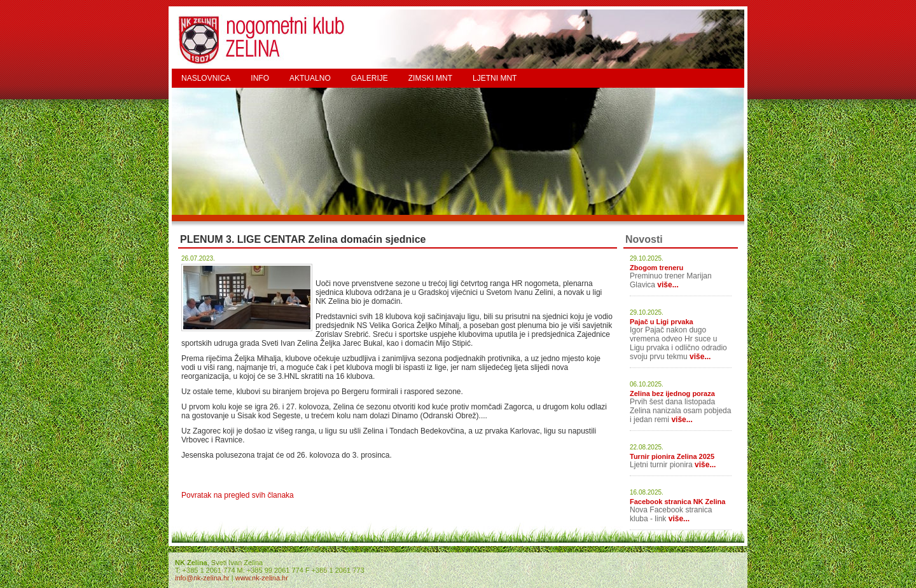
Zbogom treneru (656, 268)
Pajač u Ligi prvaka (662, 322)
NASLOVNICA (206, 78)
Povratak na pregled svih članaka (238, 495)
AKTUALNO (310, 78)
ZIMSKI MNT (430, 78)
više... (668, 285)
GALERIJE (370, 78)
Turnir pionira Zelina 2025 (672, 456)
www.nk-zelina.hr (262, 578)
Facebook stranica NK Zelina (677, 502)
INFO (260, 78)
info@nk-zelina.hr (202, 578)
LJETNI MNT (495, 78)
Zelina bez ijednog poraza (672, 393)
